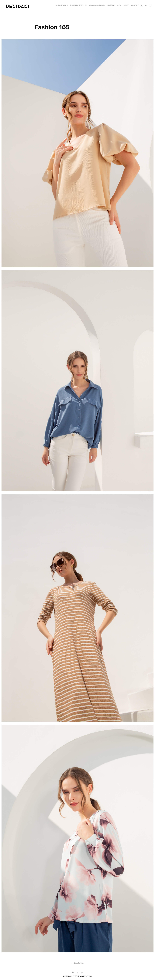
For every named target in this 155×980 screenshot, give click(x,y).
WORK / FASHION (62, 5)
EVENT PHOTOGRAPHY (78, 5)
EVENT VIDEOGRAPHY (97, 5)
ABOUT (126, 5)
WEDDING (111, 5)
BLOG (119, 5)
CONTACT (135, 5)
